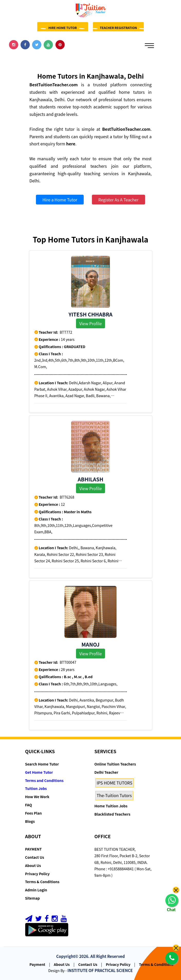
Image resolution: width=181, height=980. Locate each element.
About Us (33, 865)
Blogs (30, 821)
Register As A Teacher (118, 200)
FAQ (29, 805)
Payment (37, 964)
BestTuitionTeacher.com (54, 85)
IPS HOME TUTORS (115, 783)
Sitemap (32, 898)
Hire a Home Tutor (60, 200)
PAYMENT (34, 849)
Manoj (90, 644)
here (71, 144)
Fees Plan (34, 813)
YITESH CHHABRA (90, 314)
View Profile (91, 323)
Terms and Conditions (44, 780)
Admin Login (36, 890)
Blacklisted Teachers (112, 814)
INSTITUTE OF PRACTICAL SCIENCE (100, 970)
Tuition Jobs (36, 788)
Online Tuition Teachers (115, 764)
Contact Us (35, 857)
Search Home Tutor (42, 764)
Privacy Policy (37, 874)
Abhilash (91, 479)
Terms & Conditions (42, 882)
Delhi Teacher (106, 772)
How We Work (37, 797)
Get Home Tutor (39, 772)
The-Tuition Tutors (114, 795)
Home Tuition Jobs (111, 806)
